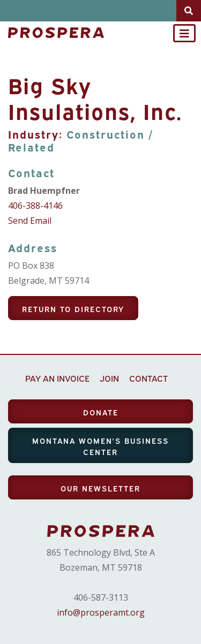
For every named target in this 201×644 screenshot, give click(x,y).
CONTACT (148, 378)
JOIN (109, 378)
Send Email (30, 221)
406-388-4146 (35, 206)
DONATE (101, 412)
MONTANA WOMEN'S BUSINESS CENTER (100, 446)
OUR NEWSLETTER (100, 488)
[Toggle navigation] (184, 33)
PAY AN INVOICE (57, 378)
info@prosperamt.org (101, 612)
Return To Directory (73, 309)
